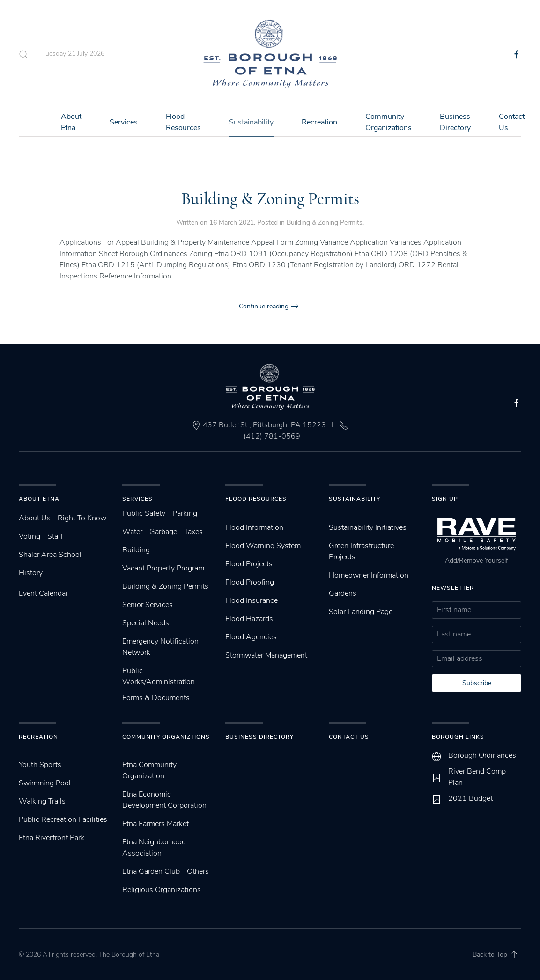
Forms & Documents (156, 698)
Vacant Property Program (163, 568)
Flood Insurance (252, 600)
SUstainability (355, 499)
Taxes (193, 532)
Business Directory (455, 122)
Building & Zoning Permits (270, 199)
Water (132, 532)
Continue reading (264, 306)
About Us (35, 518)
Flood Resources (183, 122)
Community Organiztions (166, 737)
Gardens (343, 593)
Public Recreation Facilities (63, 819)
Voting (30, 536)
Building (136, 550)
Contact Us (512, 122)
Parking (185, 513)
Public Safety (144, 513)
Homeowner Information (369, 575)
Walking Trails (42, 801)
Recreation (319, 122)
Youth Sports (40, 765)
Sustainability (251, 122)
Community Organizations (388, 122)
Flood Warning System (263, 546)
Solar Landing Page (361, 612)
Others (198, 871)
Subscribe (477, 683)
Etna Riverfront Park (52, 838)
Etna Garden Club (151, 871)
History (31, 573)
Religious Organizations (162, 890)
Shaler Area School (50, 555)
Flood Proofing (250, 582)
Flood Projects (249, 564)
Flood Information (254, 527)
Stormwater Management (266, 655)
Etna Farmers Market (155, 824)
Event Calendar (43, 593)
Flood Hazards (249, 619)
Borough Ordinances (482, 755)
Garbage (163, 532)
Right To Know (82, 518)
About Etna (71, 122)
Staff (55, 536)
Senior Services (148, 605)
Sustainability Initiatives (368, 527)
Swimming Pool (45, 783)
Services (124, 122)
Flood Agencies (251, 637)
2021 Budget (470, 798)
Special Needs (146, 623)
